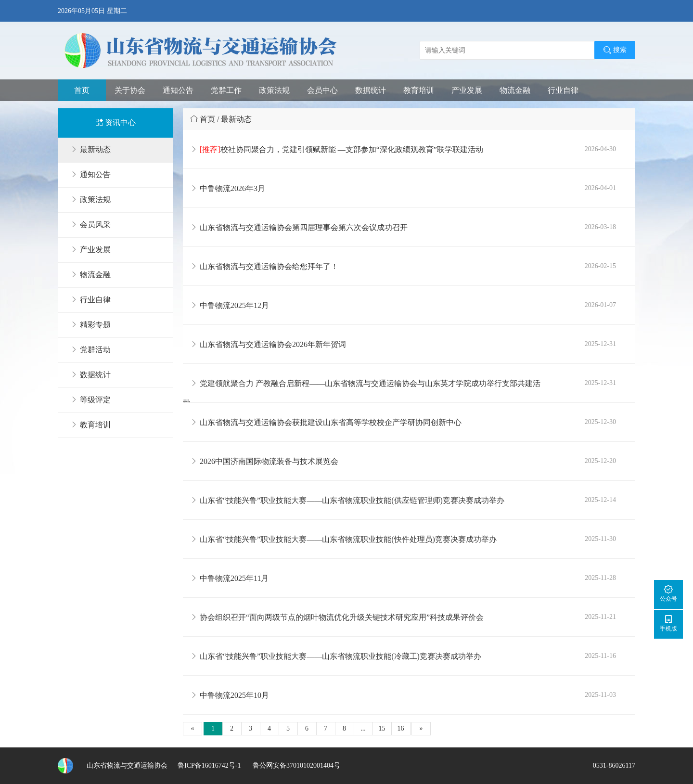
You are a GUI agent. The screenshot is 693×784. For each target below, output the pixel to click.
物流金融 (515, 90)
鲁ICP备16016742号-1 (209, 765)
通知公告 (178, 90)
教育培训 (419, 90)
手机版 (668, 623)
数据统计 (371, 90)
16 (401, 728)
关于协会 (130, 90)
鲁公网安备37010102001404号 (295, 765)
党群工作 (226, 90)
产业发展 (467, 90)
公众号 (668, 593)
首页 (82, 90)
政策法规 (274, 90)
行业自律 (563, 90)
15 (382, 728)
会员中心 (322, 90)
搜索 (615, 50)
